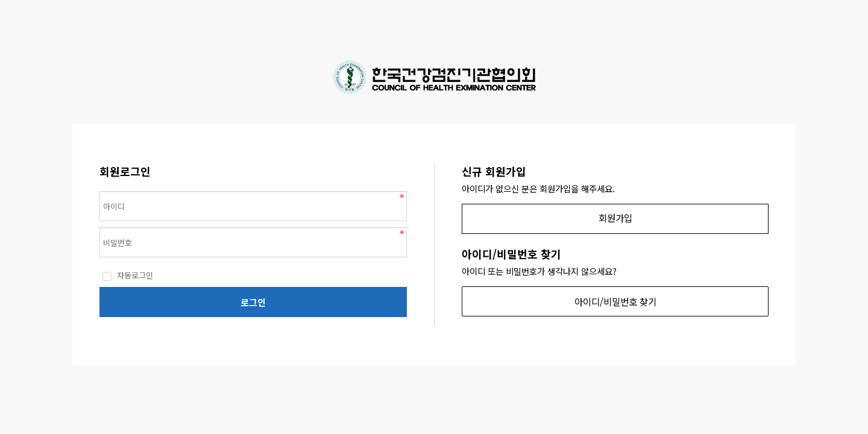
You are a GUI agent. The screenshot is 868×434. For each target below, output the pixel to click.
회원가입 (615, 218)
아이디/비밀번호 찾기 (615, 301)
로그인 (253, 302)
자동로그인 (128, 275)
